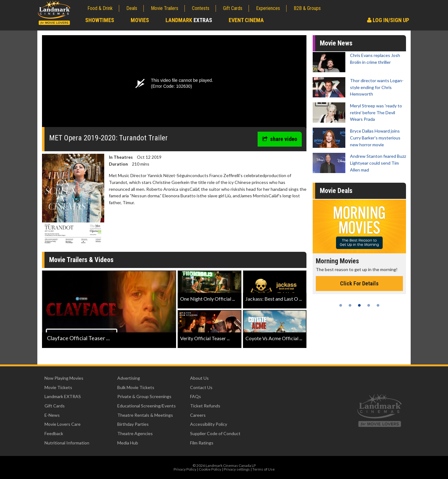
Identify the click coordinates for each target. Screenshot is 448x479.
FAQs (196, 396)
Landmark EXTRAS (63, 396)
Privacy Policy (185, 469)
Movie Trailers (165, 8)
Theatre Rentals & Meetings (145, 415)
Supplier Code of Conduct (215, 433)
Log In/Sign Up (388, 20)
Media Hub (128, 443)
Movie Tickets (58, 387)
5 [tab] (378, 305)
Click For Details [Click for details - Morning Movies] (359, 283)
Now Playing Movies (64, 378)
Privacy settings (237, 469)
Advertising (129, 378)
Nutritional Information (67, 443)
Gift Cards (233, 8)
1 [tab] (341, 305)
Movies (140, 20)
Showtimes (100, 20)
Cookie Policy (210, 469)
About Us (199, 378)
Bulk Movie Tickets (136, 387)
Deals (132, 8)
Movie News (336, 43)
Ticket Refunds (205, 406)
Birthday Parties (133, 424)
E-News (52, 415)
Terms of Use (264, 469)
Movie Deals (336, 191)
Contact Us (201, 387)
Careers (198, 415)
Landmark (189, 20)
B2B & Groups (307, 8)
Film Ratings (202, 443)
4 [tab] (369, 305)
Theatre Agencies (135, 433)
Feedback (54, 433)
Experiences (268, 8)
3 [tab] (359, 305)
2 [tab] (350, 305)
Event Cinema (246, 20)
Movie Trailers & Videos (81, 260)
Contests (201, 8)
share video (280, 139)
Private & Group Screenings (144, 396)
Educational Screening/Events (147, 406)
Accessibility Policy (209, 424)
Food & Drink (100, 8)
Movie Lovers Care (63, 424)
